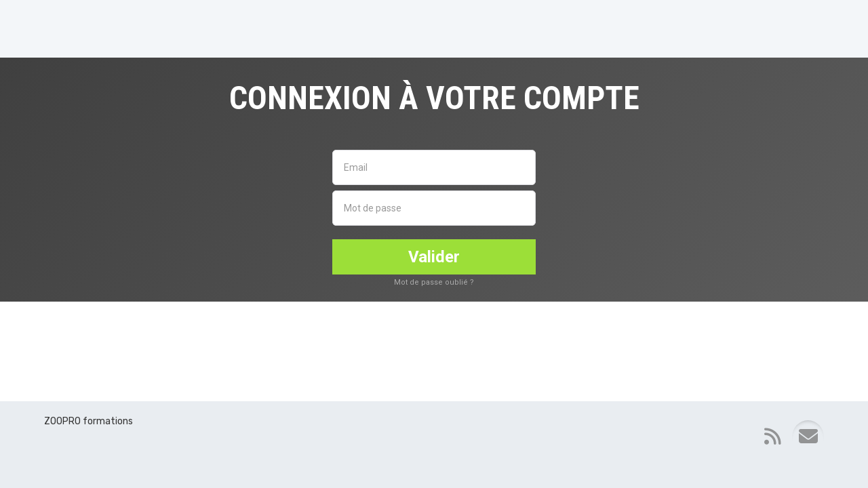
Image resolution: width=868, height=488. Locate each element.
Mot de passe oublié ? (434, 282)
